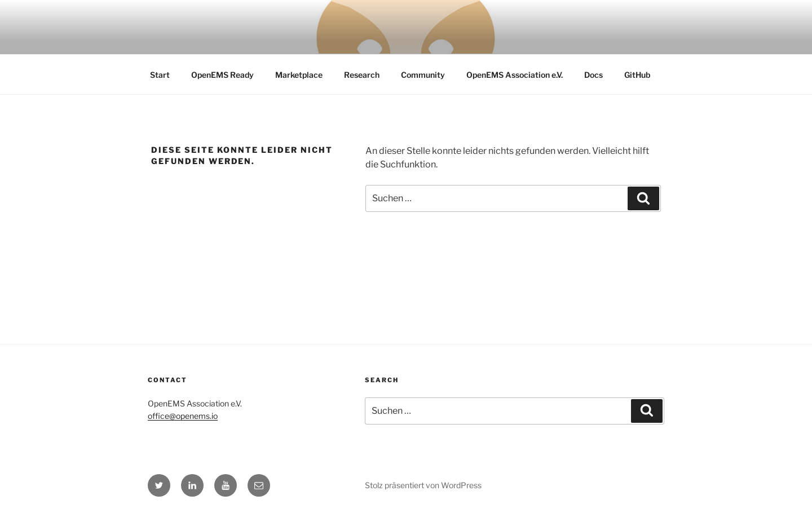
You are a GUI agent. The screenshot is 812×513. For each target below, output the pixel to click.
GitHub (637, 75)
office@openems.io (183, 416)
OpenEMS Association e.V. (515, 75)
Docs (593, 75)
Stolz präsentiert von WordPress (423, 485)
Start (160, 75)
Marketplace (299, 75)
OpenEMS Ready (222, 75)
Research (362, 75)
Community (423, 75)
